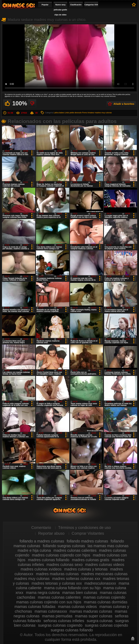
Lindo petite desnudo (73, 113)
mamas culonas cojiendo (104, 597)
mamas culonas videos (77, 607)
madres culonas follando (49, 560)
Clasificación (76, 5)
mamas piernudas (57, 616)
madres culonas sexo (65, 565)
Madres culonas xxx (19, 5)
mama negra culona (43, 593)
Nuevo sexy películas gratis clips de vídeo (60, 10)
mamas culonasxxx (51, 611)
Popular (45, 5)
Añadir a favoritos (124, 104)
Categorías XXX (91, 5)
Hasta (133, 638)
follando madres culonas (87, 541)
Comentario (41, 528)
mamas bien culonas (80, 593)
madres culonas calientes (75, 550)
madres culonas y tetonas (86, 569)
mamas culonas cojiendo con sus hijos (49, 602)
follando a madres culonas (42, 541)
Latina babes (59, 113)
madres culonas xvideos (41, 569)
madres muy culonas (103, 113)
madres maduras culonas (57, 574)
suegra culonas (100, 621)
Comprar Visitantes (88, 533)
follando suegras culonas (64, 546)
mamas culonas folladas (35, 607)
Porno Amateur (88, 113)
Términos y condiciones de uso (84, 528)
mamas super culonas (94, 616)
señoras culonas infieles (64, 621)
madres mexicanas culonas (104, 574)
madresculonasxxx (100, 583)
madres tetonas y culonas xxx (57, 583)
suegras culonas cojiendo (107, 625)
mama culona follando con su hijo (72, 588)
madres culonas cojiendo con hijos (61, 555)
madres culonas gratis (91, 560)
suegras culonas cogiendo (60, 625)
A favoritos (134, 5)
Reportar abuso (51, 533)
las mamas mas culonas (108, 546)
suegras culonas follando (72, 630)
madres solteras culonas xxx (76, 579)
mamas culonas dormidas (106, 602)
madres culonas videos (105, 565)
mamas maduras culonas (91, 611)
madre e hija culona (34, 550)
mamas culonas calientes (59, 597)
